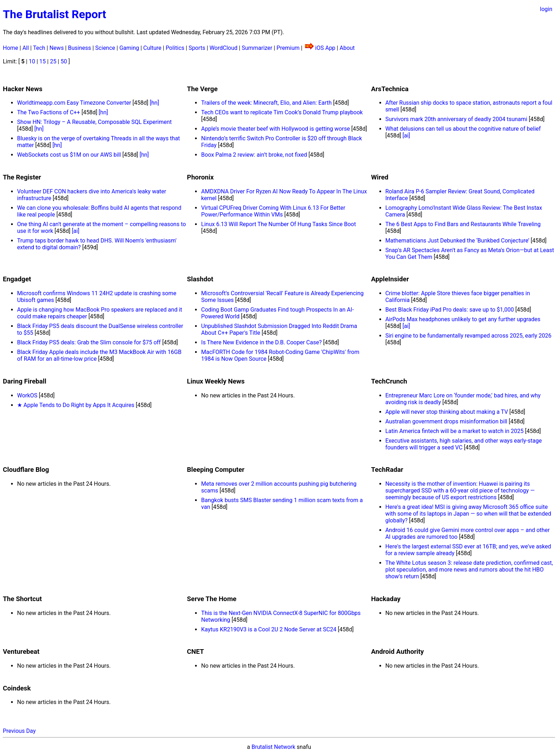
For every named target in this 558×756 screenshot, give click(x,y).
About (347, 48)
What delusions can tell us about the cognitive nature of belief (463, 129)
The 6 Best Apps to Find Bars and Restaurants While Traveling (463, 224)
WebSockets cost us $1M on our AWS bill (69, 155)
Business (80, 48)
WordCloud (224, 48)
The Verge (202, 89)
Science (105, 48)
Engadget (17, 279)
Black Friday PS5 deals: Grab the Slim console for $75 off (89, 342)
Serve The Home (212, 599)
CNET (195, 652)
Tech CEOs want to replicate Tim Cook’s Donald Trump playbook (282, 112)
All (26, 48)
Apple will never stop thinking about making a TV (447, 412)
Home (10, 48)
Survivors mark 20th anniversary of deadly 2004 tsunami (456, 119)
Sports (197, 48)
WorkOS (27, 395)
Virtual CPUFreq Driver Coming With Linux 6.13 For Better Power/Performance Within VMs (273, 211)
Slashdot (200, 279)
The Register (22, 177)
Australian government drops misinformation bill (446, 421)
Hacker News (23, 89)
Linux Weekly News (216, 381)
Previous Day (19, 731)
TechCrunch (389, 381)
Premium (288, 48)
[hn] (154, 103)
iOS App (325, 48)
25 (53, 61)
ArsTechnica (390, 89)
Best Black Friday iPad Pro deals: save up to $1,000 (450, 310)
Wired (380, 177)
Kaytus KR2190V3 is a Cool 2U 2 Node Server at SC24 (269, 629)
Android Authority (398, 652)
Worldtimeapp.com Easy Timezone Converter (74, 103)
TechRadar (387, 470)
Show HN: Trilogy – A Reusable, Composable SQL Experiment (94, 122)
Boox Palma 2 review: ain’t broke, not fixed (254, 155)
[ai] (406, 135)
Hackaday (386, 599)
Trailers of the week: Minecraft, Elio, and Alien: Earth (266, 103)
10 (32, 61)
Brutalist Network (273, 747)
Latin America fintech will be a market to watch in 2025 (455, 431)
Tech (39, 48)
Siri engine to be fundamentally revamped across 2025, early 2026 (468, 336)
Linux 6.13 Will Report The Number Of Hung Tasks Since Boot (278, 224)
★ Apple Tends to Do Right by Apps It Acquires (76, 405)
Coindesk (17, 688)
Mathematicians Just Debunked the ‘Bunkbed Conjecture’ (457, 241)
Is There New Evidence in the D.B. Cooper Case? (261, 342)
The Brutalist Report (54, 14)
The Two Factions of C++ (49, 112)
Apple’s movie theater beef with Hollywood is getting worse (275, 129)
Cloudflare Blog (26, 470)
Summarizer (257, 48)
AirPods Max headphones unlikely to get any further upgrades (463, 319)
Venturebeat (21, 652)
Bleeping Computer (216, 470)
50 (64, 61)
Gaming (129, 48)
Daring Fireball (25, 381)
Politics (175, 48)
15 (43, 61)
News (57, 48)
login (546, 9)
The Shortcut (22, 599)
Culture (152, 48)
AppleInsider (390, 279)
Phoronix (200, 177)
